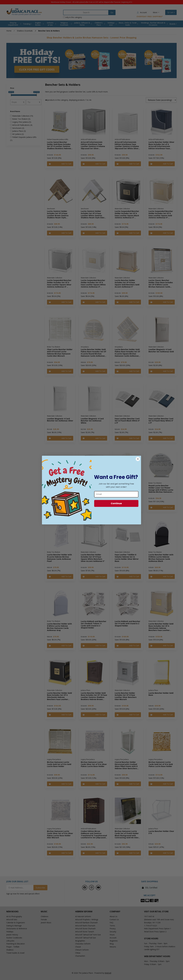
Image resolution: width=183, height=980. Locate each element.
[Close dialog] (138, 459)
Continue (116, 503)
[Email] (116, 494)
